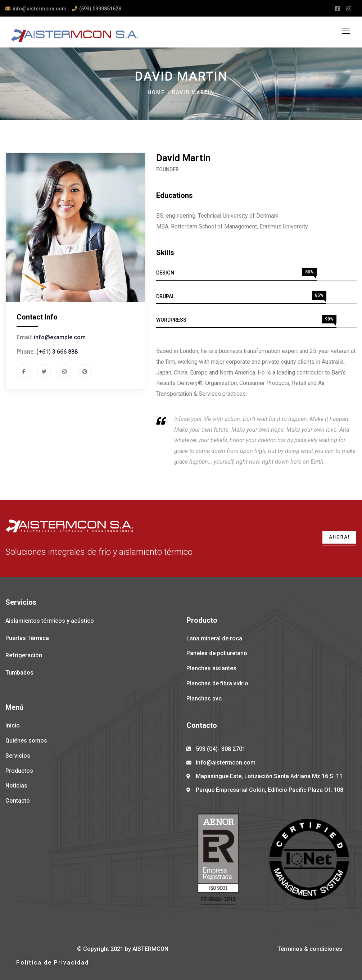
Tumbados (19, 673)
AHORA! (339, 537)
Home (156, 92)
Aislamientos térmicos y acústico (50, 621)
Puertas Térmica (27, 638)
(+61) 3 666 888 (57, 352)
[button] (53, 963)
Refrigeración (24, 655)
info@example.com (60, 337)
